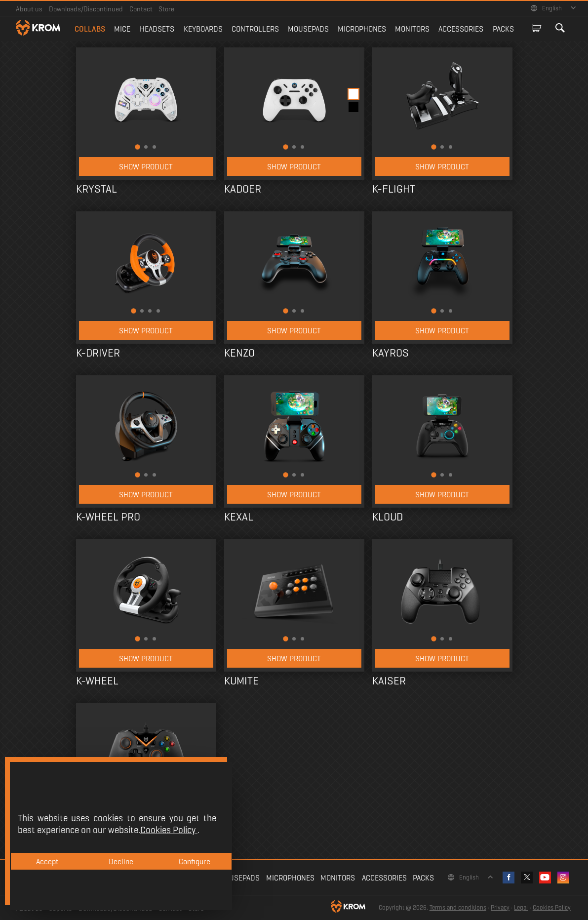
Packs (503, 29)
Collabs (90, 29)
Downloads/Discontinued (86, 9)
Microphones (362, 29)
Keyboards (203, 29)
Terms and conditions (458, 908)
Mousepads (308, 29)
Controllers (255, 29)
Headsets (157, 29)
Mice (122, 29)
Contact (141, 9)
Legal (521, 908)
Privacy (500, 908)
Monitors (412, 29)
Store (166, 9)
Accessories (461, 29)
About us (29, 9)
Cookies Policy (552, 908)
